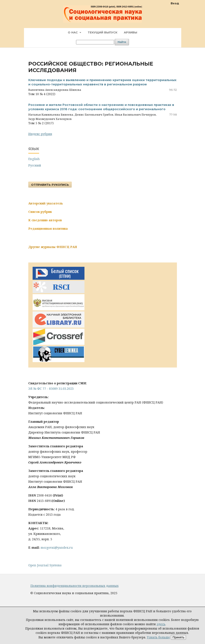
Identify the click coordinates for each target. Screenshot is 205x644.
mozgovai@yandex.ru (57, 547)
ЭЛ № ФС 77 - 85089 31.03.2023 (51, 389)
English (34, 159)
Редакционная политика (48, 229)
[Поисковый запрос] (95, 42)
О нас (73, 32)
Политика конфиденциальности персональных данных (75, 586)
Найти (122, 42)
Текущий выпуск (102, 32)
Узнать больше (158, 637)
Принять (179, 637)
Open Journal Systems (45, 565)
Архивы (130, 32)
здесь (161, 624)
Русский (35, 165)
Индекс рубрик (40, 134)
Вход (175, 3)
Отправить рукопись (50, 185)
